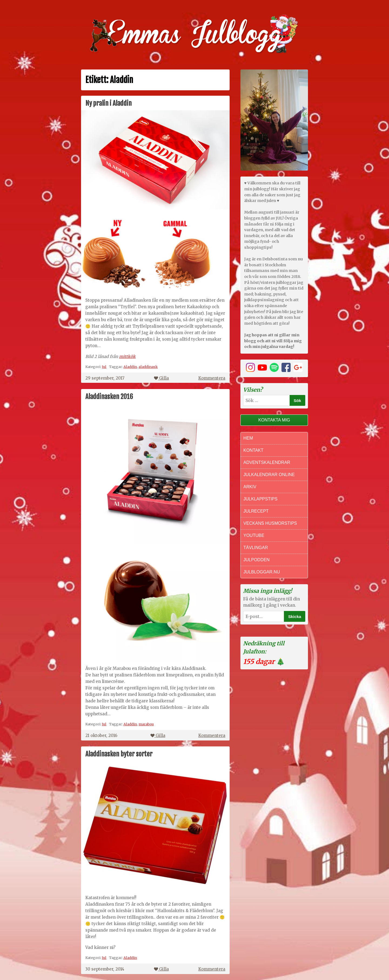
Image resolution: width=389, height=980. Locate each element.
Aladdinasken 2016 (109, 397)
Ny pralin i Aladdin (108, 103)
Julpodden (256, 560)
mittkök (127, 356)
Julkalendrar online (269, 475)
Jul (104, 367)
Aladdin (130, 367)
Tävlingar (256, 548)
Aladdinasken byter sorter (119, 754)
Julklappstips (260, 499)
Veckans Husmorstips (270, 523)
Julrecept (256, 511)
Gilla (161, 378)
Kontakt (253, 450)
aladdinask (148, 367)
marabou (146, 724)
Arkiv (250, 487)
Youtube (254, 535)
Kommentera (212, 378)
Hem (248, 438)
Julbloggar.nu (262, 572)
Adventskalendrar (267, 462)
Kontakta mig (274, 420)
